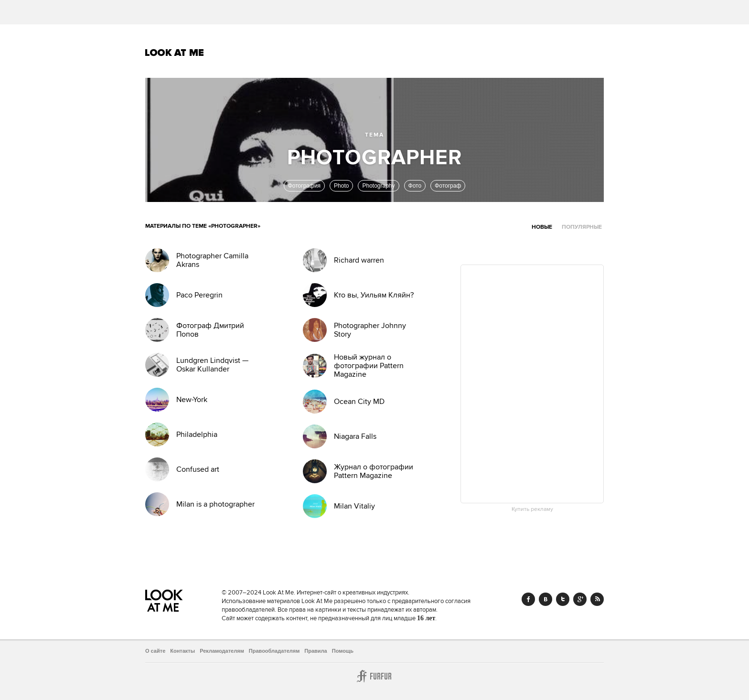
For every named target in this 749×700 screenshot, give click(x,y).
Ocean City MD (359, 402)
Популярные (582, 227)
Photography (378, 186)
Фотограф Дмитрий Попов (210, 330)
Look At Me (175, 53)
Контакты (182, 651)
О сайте (155, 651)
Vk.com (546, 599)
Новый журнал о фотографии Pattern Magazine (369, 366)
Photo (341, 186)
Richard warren (359, 260)
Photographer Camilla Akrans (212, 260)
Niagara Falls (355, 436)
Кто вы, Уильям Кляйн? (374, 295)
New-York (192, 400)
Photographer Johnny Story (370, 330)
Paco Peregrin (199, 295)
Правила (316, 651)
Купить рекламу (532, 509)
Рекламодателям (222, 651)
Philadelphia (197, 435)
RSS (597, 599)
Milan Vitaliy (354, 506)
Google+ (580, 599)
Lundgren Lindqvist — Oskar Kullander (212, 365)
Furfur (374, 676)
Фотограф (448, 186)
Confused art (198, 469)
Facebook (528, 599)
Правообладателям (274, 651)
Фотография (304, 186)
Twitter (563, 599)
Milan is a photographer (215, 504)
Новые (542, 227)
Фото (415, 186)
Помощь (343, 651)
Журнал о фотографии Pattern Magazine (374, 471)
